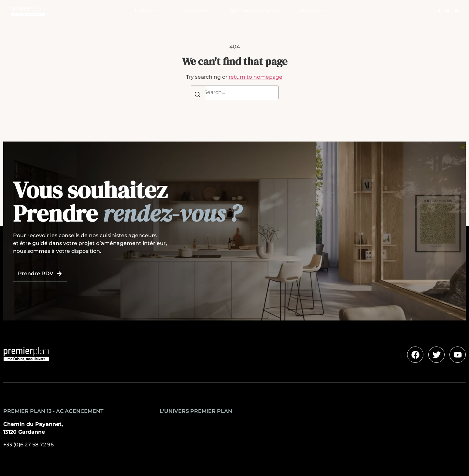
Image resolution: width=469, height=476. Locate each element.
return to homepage (256, 77)
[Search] (197, 95)
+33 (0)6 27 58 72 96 (28, 445)
